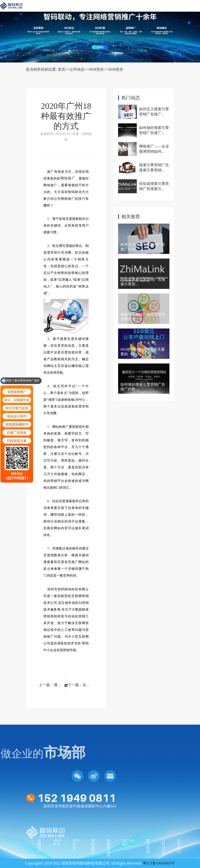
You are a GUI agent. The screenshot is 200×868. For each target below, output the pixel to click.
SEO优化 (76, 858)
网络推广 (68, 178)
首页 (62, 69)
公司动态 (77, 69)
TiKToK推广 (128, 856)
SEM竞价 (96, 69)
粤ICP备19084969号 (159, 863)
